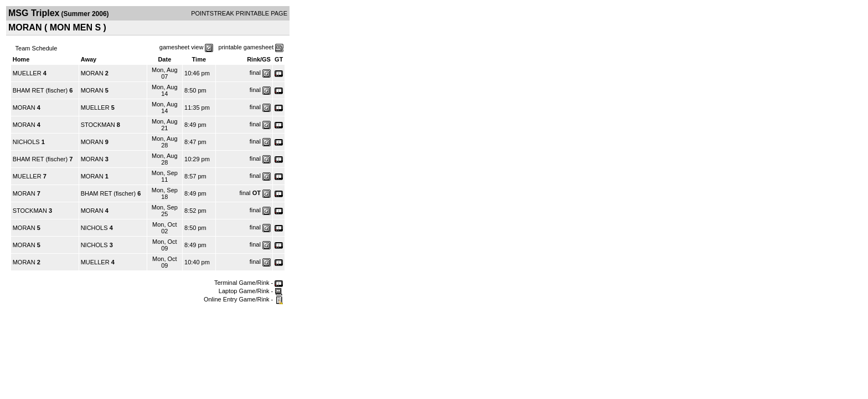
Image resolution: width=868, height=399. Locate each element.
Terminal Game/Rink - (249, 283)
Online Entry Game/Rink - (243, 299)
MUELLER (27, 73)
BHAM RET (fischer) (40, 90)
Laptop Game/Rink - (251, 291)
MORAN (92, 73)
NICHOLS (26, 142)
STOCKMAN (98, 125)
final (255, 73)
